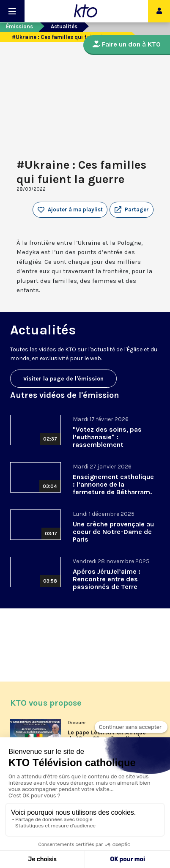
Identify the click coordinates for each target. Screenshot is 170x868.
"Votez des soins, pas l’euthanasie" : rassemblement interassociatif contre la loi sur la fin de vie (111, 445)
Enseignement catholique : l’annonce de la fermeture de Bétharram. (113, 484)
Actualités (64, 26)
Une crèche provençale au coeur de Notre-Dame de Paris (113, 532)
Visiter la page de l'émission (63, 379)
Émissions (19, 26)
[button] (132, 210)
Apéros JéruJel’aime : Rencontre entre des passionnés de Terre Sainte (107, 583)
